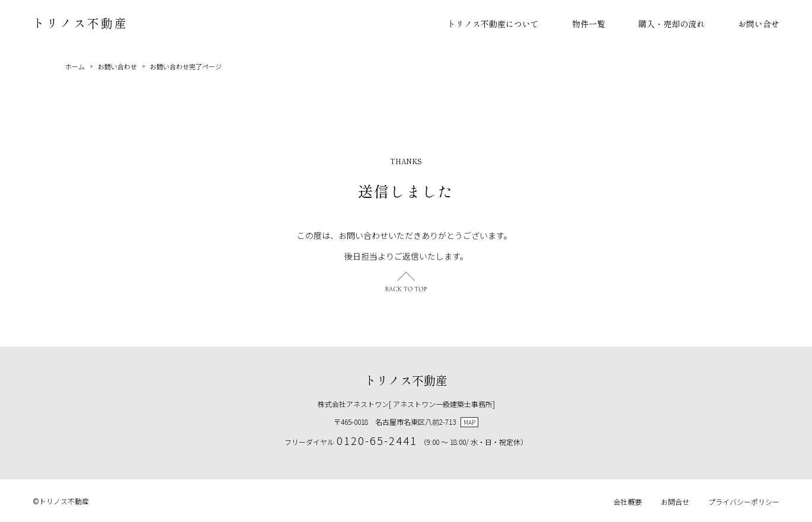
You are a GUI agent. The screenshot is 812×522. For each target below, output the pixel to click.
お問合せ (675, 502)
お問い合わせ (117, 66)
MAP (469, 422)
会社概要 (628, 502)
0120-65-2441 (377, 440)
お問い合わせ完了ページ (186, 66)
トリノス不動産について (493, 24)
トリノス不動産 (80, 23)
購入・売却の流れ (672, 24)
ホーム (75, 66)
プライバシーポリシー (744, 502)
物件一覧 (589, 24)
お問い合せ (759, 24)
